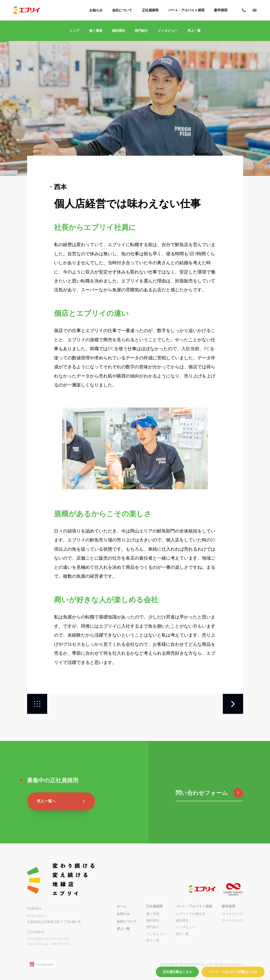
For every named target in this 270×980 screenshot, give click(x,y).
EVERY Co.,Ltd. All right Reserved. (215, 964)
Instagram (42, 964)
